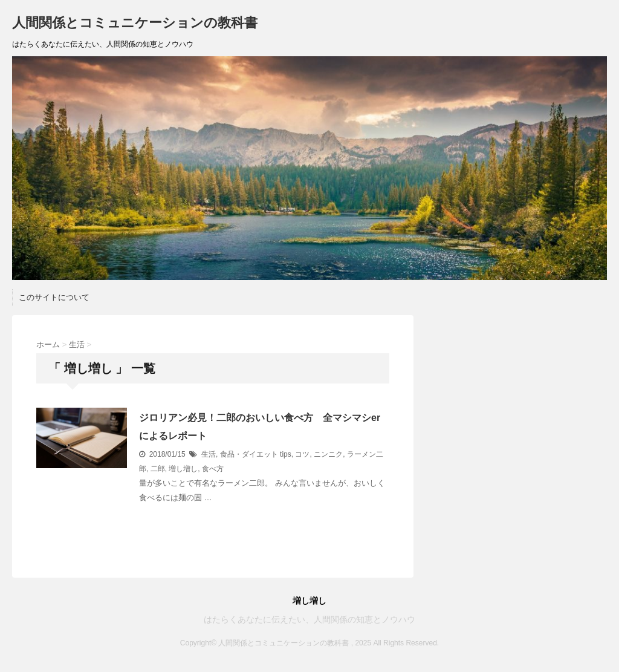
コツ (302, 454)
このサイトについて (54, 297)
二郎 (158, 469)
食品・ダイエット (249, 454)
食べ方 (213, 469)
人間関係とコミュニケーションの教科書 (135, 23)
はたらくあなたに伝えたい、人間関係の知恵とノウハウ (309, 619)
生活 (209, 454)
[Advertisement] (519, 391)
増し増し (183, 469)
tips (286, 454)
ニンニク (328, 454)
